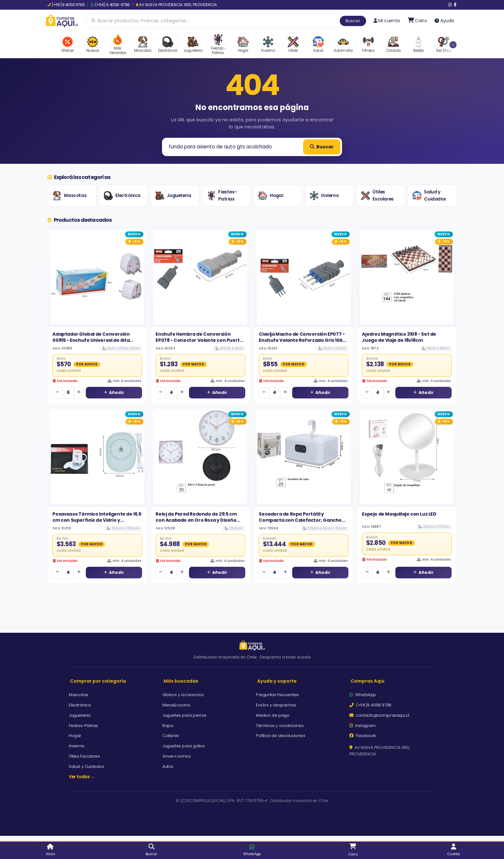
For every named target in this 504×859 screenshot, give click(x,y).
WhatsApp (363, 695)
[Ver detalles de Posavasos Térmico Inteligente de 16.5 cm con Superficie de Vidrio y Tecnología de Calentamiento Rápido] (97, 458)
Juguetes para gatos (183, 746)
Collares (171, 736)
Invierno (324, 196)
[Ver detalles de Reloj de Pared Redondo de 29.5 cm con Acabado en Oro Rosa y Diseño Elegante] (200, 458)
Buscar (353, 21)
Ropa (168, 726)
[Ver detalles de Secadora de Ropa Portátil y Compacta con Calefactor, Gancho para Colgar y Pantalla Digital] (304, 458)
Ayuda (444, 21)
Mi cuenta (387, 21)
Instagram (363, 726)
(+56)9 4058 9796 (66, 5)
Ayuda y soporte (277, 681)
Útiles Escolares (377, 196)
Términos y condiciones (280, 726)
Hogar (271, 196)
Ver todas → (82, 777)
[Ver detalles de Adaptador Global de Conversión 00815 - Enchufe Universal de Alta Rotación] (97, 278)
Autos (168, 766)
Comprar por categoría (98, 681)
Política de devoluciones (280, 736)
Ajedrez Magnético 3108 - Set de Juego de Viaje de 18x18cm (399, 337)
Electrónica (122, 196)
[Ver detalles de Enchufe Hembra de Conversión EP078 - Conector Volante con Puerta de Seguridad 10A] (200, 278)
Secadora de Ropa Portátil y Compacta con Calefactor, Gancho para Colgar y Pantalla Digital (300, 520)
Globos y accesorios (183, 695)
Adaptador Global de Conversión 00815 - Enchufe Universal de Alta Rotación (91, 340)
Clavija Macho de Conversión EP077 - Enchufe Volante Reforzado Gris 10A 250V (302, 340)
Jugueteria (173, 196)
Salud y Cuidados (429, 196)
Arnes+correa (176, 756)
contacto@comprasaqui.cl (379, 715)
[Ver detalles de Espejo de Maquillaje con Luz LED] (407, 458)
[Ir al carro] (417, 21)
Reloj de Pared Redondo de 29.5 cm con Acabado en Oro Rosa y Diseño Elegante (196, 520)
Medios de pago (273, 715)
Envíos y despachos (276, 705)
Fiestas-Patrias (222, 196)
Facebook (363, 736)
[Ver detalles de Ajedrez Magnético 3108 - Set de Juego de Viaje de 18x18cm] (407, 278)
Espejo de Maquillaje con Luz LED (399, 514)
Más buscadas (181, 681)
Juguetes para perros (184, 715)
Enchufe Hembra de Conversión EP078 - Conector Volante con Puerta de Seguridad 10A (199, 340)
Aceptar (315, 832)
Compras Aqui (368, 681)
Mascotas (69, 196)
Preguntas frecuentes (277, 695)
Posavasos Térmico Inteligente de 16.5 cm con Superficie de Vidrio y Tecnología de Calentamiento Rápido (97, 520)
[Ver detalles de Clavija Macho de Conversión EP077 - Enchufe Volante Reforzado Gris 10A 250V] (304, 278)
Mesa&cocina (176, 705)
